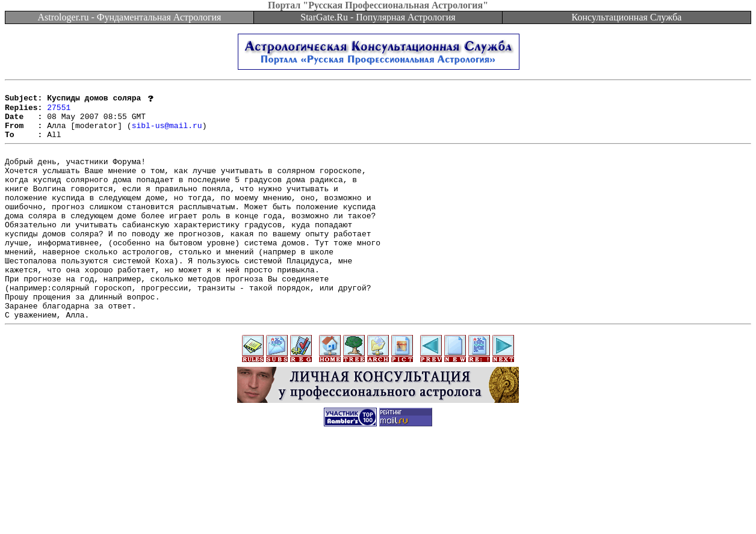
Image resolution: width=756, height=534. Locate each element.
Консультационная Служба (627, 17)
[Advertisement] (378, 507)
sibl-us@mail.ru (167, 133)
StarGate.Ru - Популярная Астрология (378, 17)
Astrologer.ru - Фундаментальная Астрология (130, 17)
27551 (59, 112)
